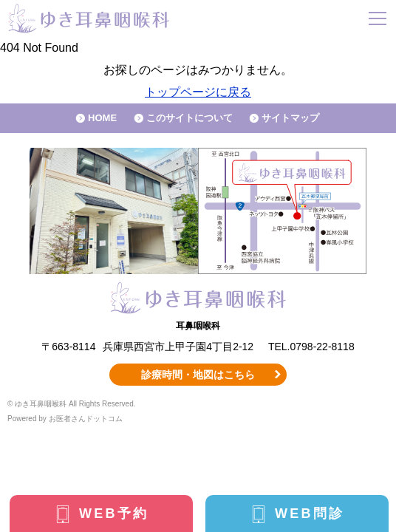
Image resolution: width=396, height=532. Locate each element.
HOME (102, 118)
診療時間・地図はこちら (198, 375)
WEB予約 (114, 514)
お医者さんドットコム (86, 419)
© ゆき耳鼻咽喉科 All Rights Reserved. (72, 404)
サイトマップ (290, 118)
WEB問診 (310, 514)
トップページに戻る (198, 92)
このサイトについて (190, 118)
